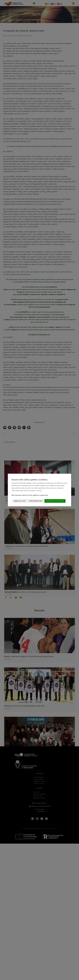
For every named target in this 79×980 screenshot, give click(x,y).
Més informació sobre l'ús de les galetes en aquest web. (30, 495)
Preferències (36, 501)
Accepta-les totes (55, 501)
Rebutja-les (20, 501)
